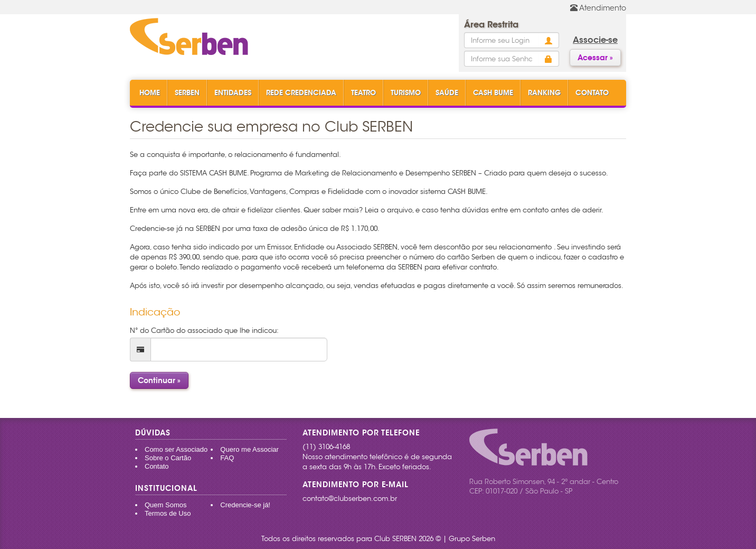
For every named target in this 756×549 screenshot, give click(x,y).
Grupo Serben (472, 539)
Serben (187, 93)
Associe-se (595, 40)
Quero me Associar (249, 449)
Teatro (363, 93)
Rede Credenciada (301, 93)
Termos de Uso (168, 513)
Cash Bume (493, 93)
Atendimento (598, 8)
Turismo (406, 93)
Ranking (544, 93)
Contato (592, 93)
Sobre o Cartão (168, 458)
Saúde (447, 93)
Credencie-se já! (245, 505)
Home (150, 93)
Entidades (233, 93)
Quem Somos (166, 505)
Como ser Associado (176, 449)
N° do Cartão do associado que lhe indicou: (204, 331)
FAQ (227, 458)
